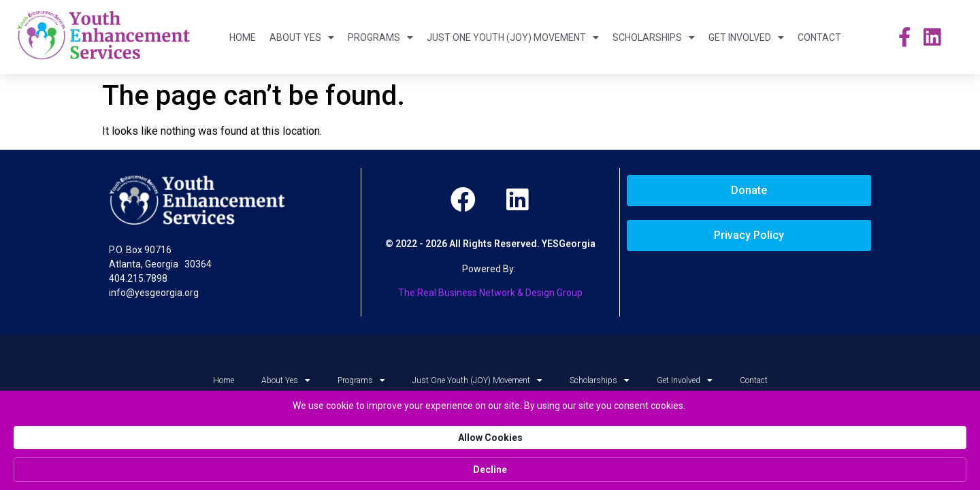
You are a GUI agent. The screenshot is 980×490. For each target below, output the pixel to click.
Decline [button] (765, 470)
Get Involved (746, 37)
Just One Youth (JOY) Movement (513, 37)
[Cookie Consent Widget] (490, 470)
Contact (819, 37)
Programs (380, 37)
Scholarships (654, 37)
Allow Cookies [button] (674, 469)
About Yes (302, 37)
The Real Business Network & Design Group (490, 293)
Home (243, 37)
